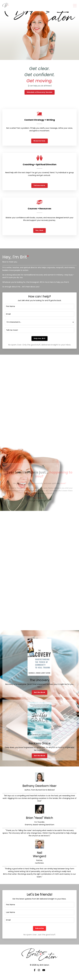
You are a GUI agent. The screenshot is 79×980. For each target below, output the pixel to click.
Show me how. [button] (39, 141)
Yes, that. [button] (40, 230)
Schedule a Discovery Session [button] (40, 92)
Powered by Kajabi (39, 974)
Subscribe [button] (39, 928)
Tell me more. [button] (39, 185)
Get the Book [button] (39, 692)
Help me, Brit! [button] (39, 338)
